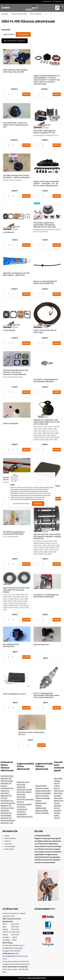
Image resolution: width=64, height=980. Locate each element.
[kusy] (9, 94)
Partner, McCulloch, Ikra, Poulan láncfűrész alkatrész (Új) (8, 802)
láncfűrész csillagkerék (22, 813)
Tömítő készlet (9, 330)
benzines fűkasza (58, 812)
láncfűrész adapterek (21, 786)
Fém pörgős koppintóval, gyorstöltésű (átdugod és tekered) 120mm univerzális (45, 225)
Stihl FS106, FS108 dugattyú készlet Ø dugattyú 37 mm (45, 132)
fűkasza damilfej (42, 813)
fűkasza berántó (42, 796)
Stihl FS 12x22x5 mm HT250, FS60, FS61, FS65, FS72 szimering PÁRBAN (16, 590)
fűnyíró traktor (57, 785)
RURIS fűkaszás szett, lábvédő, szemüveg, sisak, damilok (15, 71)
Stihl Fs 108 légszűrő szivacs (15, 694)
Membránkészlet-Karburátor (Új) (8, 822)
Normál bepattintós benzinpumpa (11, 645)
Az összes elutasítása (21, 504)
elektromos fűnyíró (59, 802)
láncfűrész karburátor (21, 796)
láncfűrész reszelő (24, 789)
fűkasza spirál (41, 803)
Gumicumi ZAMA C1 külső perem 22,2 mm (31, 733)
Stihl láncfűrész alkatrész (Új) (7, 782)
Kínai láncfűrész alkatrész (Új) (7, 777)
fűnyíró (57, 788)
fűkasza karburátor (43, 791)
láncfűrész (58, 778)
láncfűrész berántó (25, 817)
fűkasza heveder (42, 788)
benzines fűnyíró (58, 807)
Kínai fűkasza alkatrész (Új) (6, 817)
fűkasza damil (41, 786)
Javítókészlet (9, 232)
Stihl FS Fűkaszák (36, 14)
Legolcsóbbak (9, 34)
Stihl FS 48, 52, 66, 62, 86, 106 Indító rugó (45, 331)
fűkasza (57, 781)
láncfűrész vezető (24, 792)
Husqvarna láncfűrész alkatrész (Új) (6, 793)
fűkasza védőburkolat (41, 807)
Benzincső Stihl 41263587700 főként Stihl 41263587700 (45, 282)
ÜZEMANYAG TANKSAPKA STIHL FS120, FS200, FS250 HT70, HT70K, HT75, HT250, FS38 (47, 422)
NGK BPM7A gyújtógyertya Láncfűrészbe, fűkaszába (14, 533)
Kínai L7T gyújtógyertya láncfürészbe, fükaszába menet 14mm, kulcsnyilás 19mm (46, 695)
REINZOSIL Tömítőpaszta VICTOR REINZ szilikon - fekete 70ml (16, 274)
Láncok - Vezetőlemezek (7, 787)
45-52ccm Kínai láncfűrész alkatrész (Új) (7, 810)
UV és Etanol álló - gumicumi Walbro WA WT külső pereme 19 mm (16, 125)
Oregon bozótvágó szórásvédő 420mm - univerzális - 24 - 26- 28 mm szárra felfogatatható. (46, 184)
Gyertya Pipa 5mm (41, 645)
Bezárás (38, 504)
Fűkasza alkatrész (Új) (19, 14)
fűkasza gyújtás (42, 810)
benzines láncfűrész (58, 797)
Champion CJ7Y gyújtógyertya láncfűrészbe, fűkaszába (46, 596)
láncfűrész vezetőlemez (22, 808)
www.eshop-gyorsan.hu (37, 978)
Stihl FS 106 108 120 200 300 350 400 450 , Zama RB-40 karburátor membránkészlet (16, 372)
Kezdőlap (5, 14)
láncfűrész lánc (23, 782)
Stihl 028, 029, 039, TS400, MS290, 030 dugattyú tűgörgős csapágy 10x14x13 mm (47, 537)
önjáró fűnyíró (57, 817)
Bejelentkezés (48, 1)
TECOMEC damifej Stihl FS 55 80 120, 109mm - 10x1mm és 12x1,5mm (17, 177)
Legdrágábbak (23, 34)
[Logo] (32, 8)
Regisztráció (59, 1)
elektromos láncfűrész (59, 792)
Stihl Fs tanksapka (11, 424)
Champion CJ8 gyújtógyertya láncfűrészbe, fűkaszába (46, 381)
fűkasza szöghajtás (43, 793)
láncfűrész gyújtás (24, 804)
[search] (57, 8)
